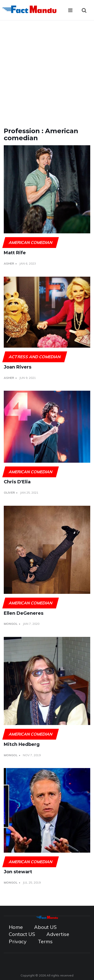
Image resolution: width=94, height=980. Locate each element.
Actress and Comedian (35, 357)
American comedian (30, 242)
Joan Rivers (18, 367)
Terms (45, 941)
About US (45, 927)
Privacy (18, 941)
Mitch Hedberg (22, 744)
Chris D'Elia (17, 482)
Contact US (22, 934)
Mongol (11, 624)
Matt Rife (15, 253)
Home (16, 927)
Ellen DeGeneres (24, 613)
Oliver (9, 493)
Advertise (58, 934)
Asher (9, 263)
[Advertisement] (47, 70)
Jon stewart (18, 872)
